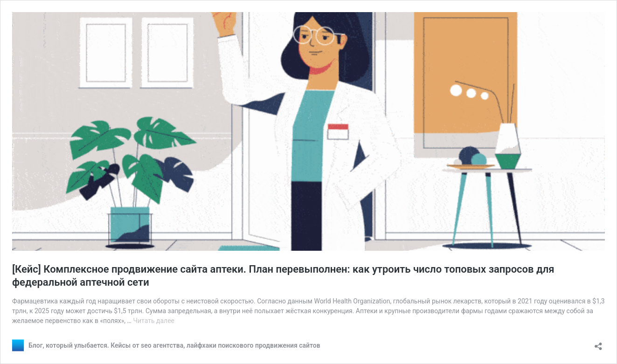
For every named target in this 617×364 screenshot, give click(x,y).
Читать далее (154, 321)
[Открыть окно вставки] (598, 343)
